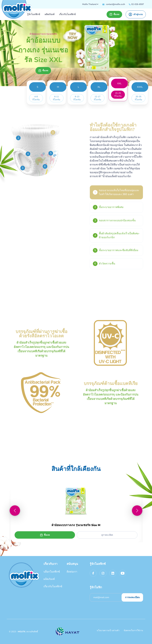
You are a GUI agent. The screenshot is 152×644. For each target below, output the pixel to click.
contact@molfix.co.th (114, 4)
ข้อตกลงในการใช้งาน (133, 630)
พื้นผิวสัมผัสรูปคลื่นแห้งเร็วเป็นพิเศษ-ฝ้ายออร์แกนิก (116, 235)
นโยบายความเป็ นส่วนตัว (108, 630)
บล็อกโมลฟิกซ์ (52, 572)
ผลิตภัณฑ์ (49, 579)
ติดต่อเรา (72, 572)
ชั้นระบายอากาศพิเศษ (108, 207)
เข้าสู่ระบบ (136, 14)
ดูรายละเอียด (107, 535)
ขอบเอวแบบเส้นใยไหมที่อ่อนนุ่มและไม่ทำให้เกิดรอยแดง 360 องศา (116, 192)
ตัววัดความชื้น (104, 264)
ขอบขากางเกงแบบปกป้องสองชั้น (114, 221)
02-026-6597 (136, 4)
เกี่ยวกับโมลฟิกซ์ (53, 586)
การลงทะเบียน (132, 597)
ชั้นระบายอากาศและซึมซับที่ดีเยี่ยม (116, 250)
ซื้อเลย (114, 14)
